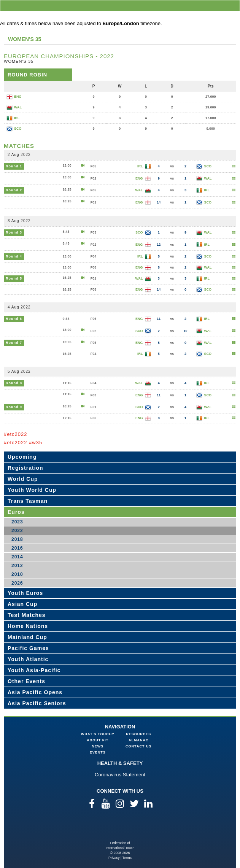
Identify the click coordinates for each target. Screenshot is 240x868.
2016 (17, 548)
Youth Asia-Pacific (34, 670)
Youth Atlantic (28, 659)
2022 (17, 531)
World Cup (23, 479)
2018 (17, 539)
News (98, 746)
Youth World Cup (32, 490)
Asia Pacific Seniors (37, 703)
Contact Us (138, 746)
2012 (17, 566)
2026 (17, 583)
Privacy (114, 858)
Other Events (26, 681)
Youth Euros (25, 593)
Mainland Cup (27, 637)
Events (98, 752)
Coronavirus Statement (120, 775)
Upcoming (22, 457)
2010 (17, 574)
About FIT (98, 740)
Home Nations (28, 626)
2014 (17, 557)
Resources (138, 734)
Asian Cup (22, 604)
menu (233, 6)
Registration (25, 468)
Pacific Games (28, 648)
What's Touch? (98, 734)
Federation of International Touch (120, 828)
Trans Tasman (28, 501)
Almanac (139, 740)
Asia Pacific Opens (35, 692)
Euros (16, 512)
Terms (127, 858)
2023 (17, 522)
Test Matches (27, 615)
